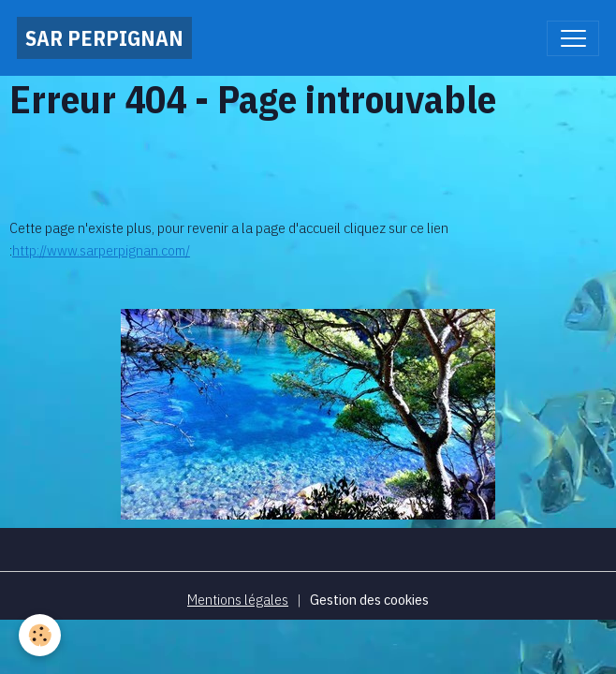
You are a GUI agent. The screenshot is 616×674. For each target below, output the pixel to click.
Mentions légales (238, 599)
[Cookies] (40, 635)
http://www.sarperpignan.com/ (101, 250)
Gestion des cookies (369, 599)
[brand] (104, 38)
